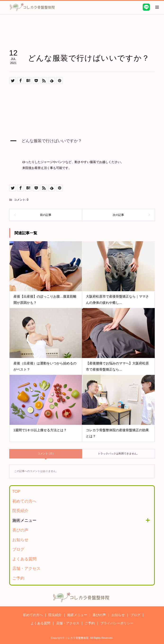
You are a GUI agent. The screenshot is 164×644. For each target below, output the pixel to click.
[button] (82, 144)
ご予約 (18, 578)
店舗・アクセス (26, 569)
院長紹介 (20, 511)
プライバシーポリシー (117, 623)
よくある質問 (24, 559)
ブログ (18, 549)
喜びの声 (20, 530)
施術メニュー (24, 520)
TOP (16, 492)
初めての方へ (24, 501)
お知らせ (20, 540)
